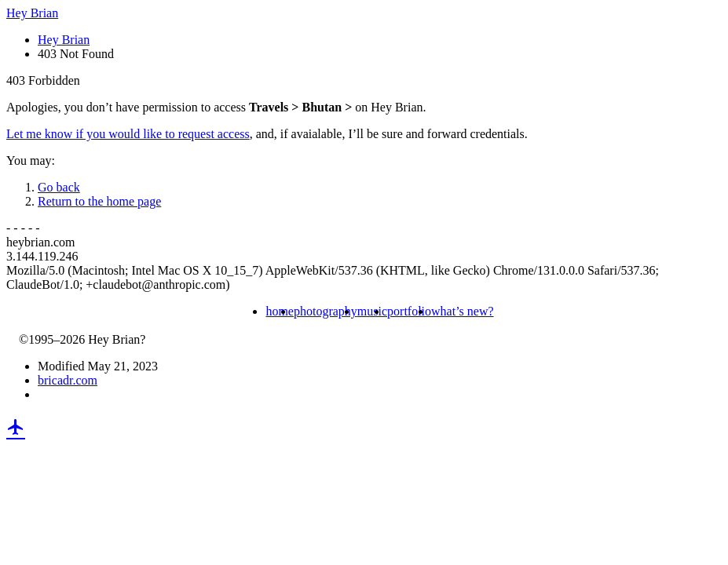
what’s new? (463, 311)
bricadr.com (68, 380)
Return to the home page (99, 201)
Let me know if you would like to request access (128, 134)
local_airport (16, 427)
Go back (59, 187)
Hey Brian (32, 13)
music (372, 311)
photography (326, 311)
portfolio (409, 311)
